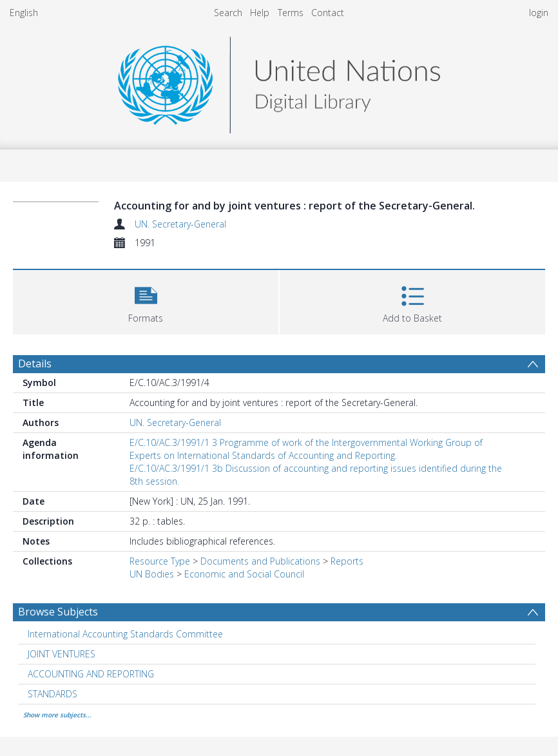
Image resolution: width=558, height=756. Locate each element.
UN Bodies (152, 574)
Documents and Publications (260, 561)
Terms (291, 13)
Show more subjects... (57, 715)
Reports (347, 561)
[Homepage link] (279, 82)
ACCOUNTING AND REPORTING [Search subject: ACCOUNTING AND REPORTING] (91, 674)
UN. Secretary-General (180, 224)
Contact (328, 13)
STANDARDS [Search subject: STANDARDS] (53, 694)
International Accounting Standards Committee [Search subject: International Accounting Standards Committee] (125, 634)
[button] (146, 301)
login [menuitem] (539, 13)
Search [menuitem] (228, 13)
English (24, 13)
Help (260, 13)
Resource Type (160, 561)
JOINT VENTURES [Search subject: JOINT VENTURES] (62, 654)
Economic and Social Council (244, 574)
